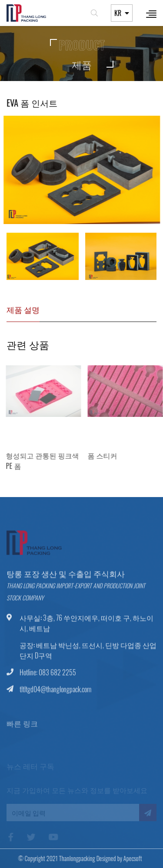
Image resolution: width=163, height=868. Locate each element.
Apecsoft (129, 858)
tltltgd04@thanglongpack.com (55, 692)
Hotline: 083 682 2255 (48, 676)
